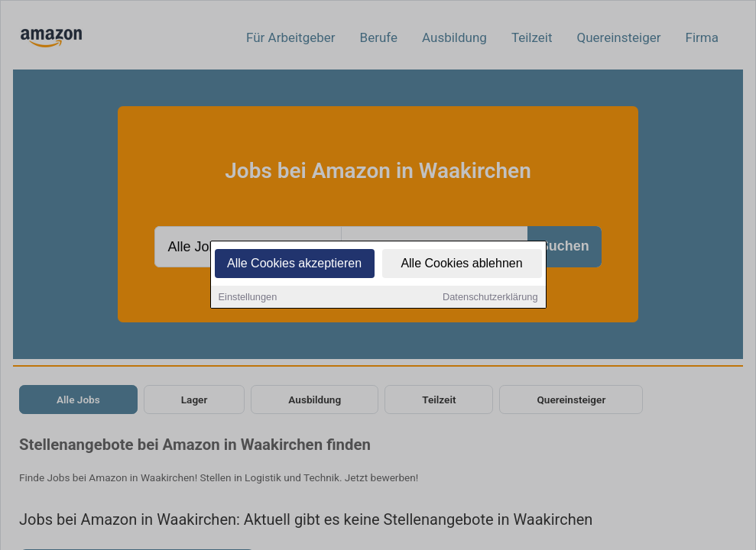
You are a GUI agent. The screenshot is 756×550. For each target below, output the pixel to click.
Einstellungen (248, 298)
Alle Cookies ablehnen (461, 265)
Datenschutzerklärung (490, 298)
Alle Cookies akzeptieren (294, 265)
